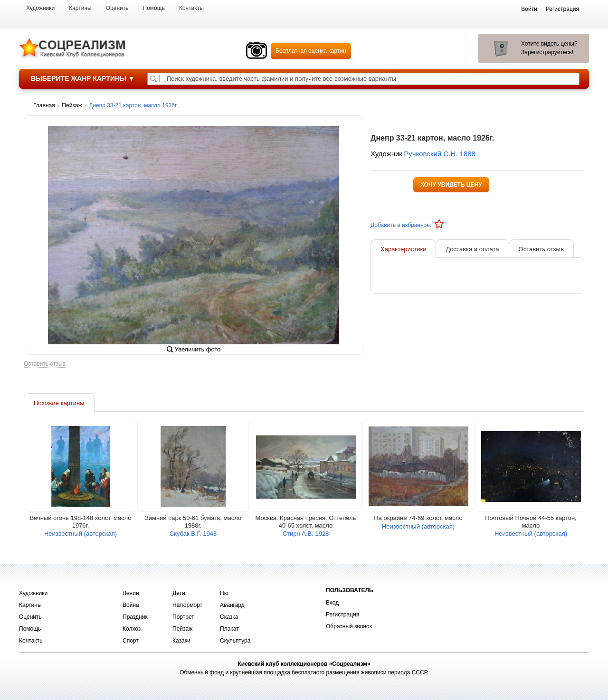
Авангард (232, 605)
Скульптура (235, 641)
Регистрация (342, 615)
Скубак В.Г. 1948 (193, 534)
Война (131, 605)
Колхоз (132, 629)
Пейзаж (182, 629)
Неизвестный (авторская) (81, 534)
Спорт (131, 641)
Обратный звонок (349, 626)
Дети (179, 593)
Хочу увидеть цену (451, 185)
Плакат (229, 629)
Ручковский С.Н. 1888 (440, 154)
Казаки (181, 641)
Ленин (131, 593)
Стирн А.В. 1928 (306, 534)
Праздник (135, 617)
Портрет (183, 617)
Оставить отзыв (45, 364)
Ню (224, 593)
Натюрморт (187, 605)
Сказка (229, 617)
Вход (332, 603)
